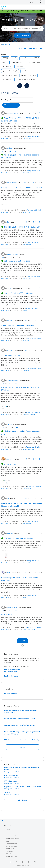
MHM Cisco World (29, 630)
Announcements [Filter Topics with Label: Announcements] (34, 62)
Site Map (9, 854)
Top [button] (2, 821)
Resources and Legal (22, 835)
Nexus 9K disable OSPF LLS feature (18, 293)
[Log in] (40, 2)
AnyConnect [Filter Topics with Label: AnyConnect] (6, 67)
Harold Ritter (27, 279)
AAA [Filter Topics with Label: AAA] (13, 58)
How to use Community (12, 669)
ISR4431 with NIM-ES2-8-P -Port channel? (22, 227)
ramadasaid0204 (28, 449)
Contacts (9, 829)
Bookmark (23, 48)
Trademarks (10, 851)
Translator (26, 371)
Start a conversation (23, 35)
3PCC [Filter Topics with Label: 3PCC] (4, 58)
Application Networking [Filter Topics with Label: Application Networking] (9, 71)
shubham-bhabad (29, 415)
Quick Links (22, 825)
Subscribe (32, 48)
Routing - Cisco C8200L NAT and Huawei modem (22, 188)
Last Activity (5, 138)
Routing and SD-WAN (33, 136)
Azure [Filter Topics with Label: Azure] (32, 75)
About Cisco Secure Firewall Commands (18, 326)
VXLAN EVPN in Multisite (11, 356)
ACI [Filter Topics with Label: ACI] (4, 62)
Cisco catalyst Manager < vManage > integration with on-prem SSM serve (22, 733)
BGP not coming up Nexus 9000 (17, 261)
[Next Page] (27, 86)
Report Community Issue (13, 839)
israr (24, 598)
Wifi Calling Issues (10, 781)
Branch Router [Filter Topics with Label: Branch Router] (7, 80)
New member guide (11, 672)
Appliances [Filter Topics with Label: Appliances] (19, 67)
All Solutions (23, 800)
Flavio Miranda (28, 245)
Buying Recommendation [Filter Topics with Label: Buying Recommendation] (25, 80)
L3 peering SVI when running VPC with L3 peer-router (22, 787)
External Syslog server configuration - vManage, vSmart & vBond (21, 712)
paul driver (26, 212)
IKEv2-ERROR (7, 614)
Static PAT (8, 792)
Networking (6, 45)
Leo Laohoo (27, 138)
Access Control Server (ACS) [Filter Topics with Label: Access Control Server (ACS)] (29, 58)
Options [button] (41, 48)
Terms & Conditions (12, 844)
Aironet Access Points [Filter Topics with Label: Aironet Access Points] (17, 62)
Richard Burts (27, 173)
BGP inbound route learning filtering (18, 538)
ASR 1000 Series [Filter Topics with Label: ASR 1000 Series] (7, 75)
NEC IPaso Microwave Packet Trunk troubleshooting (22, 740)
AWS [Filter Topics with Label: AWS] (22, 75)
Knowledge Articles (12, 693)
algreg (25, 311)
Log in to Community (12, 676)
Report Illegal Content (12, 856)
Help (8, 841)
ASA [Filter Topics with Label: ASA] (23, 71)
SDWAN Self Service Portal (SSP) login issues (20, 725)
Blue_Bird (26, 341)
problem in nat (10, 464)
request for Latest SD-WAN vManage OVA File (20, 719)
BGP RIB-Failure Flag (11, 775)
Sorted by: (5, 100)
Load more (23, 641)
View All (23, 747)
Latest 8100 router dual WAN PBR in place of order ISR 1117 (22, 769)
